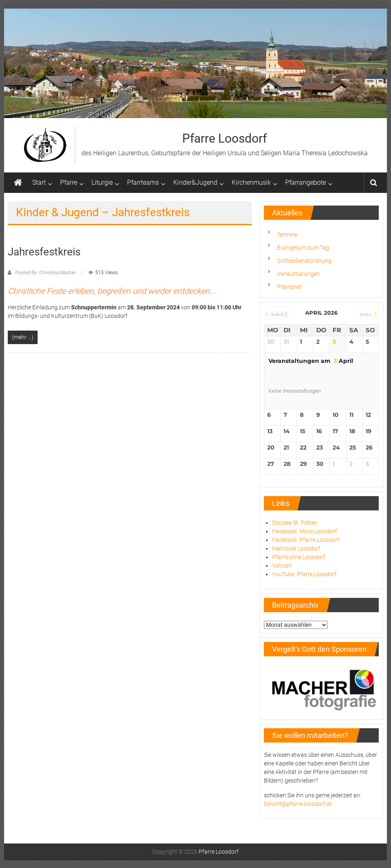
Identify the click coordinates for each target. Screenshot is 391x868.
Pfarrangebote (306, 182)
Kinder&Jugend (195, 182)
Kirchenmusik (251, 182)
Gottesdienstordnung (304, 261)
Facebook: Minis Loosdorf (305, 531)
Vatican (282, 566)
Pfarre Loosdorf (225, 138)
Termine (287, 235)
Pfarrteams (143, 182)
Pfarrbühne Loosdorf (299, 557)
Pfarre (69, 182)
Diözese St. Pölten (295, 523)
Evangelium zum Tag (303, 248)
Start (39, 182)
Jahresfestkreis (44, 252)
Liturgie (102, 182)
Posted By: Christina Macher (45, 273)
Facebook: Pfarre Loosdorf (306, 540)
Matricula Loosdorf (296, 548)
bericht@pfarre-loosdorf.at (298, 804)
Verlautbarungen (298, 274)
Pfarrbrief (289, 287)
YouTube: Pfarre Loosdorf (304, 574)
